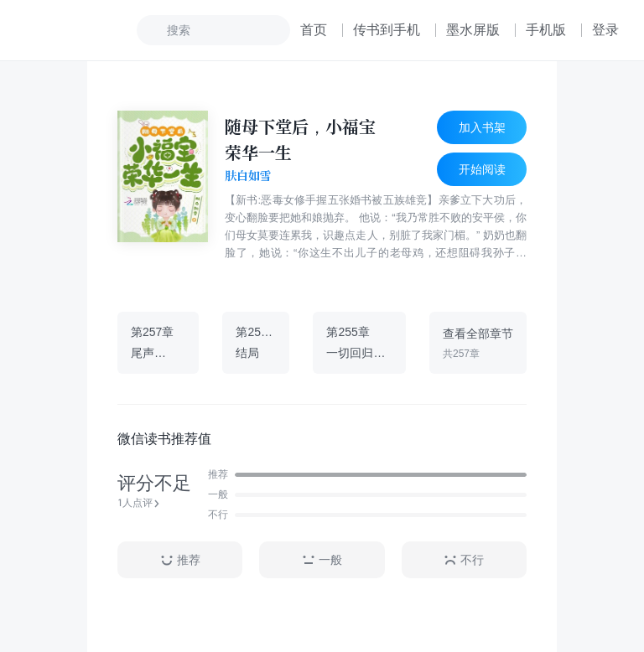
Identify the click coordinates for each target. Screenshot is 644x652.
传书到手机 (387, 30)
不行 (464, 560)
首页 (314, 30)
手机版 (546, 30)
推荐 (180, 560)
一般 (322, 560)
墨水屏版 (473, 30)
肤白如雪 (248, 176)
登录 (605, 30)
